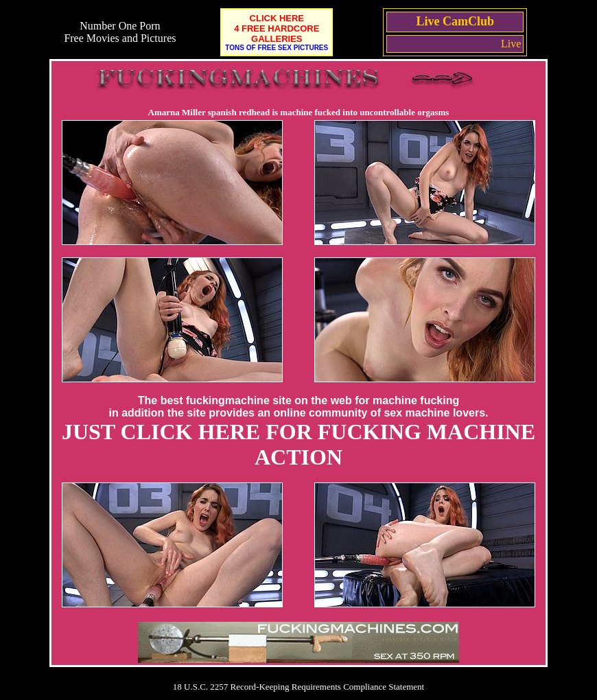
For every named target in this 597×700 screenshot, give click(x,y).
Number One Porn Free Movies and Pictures (120, 32)
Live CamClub (456, 21)
